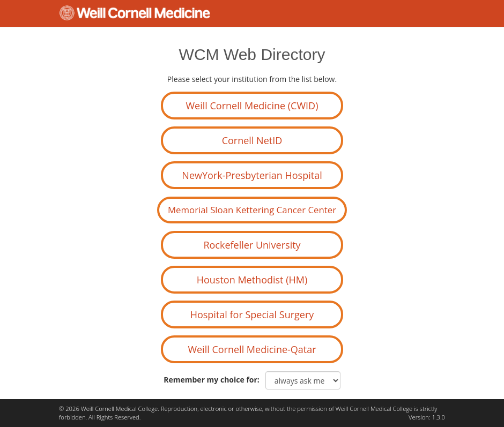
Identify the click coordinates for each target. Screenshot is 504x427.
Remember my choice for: (213, 380)
